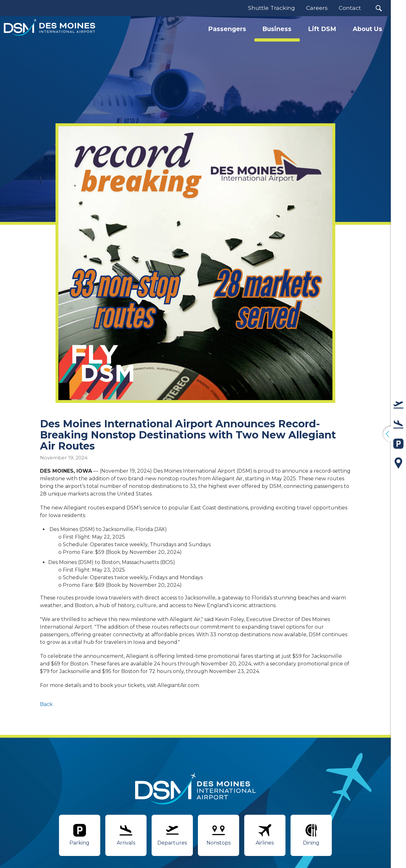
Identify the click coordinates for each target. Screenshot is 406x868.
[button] (379, 8)
